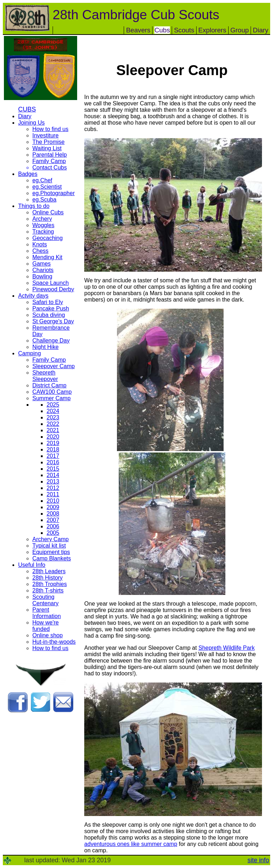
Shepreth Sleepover (45, 376)
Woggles (43, 225)
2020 (53, 437)
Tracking (43, 232)
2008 (53, 514)
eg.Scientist (47, 187)
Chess (40, 251)
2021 (53, 430)
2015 (53, 469)
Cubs (162, 30)
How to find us (50, 129)
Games (42, 264)
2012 (53, 488)
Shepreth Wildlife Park (226, 648)
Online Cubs (48, 212)
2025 (53, 405)
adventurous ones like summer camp (131, 844)
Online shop (47, 635)
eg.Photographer (53, 193)
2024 (53, 411)
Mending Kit (47, 257)
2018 (53, 449)
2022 (53, 424)
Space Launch (50, 283)
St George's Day (53, 321)
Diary (261, 30)
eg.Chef (42, 180)
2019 (53, 443)
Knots (40, 244)
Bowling (42, 276)
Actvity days (33, 296)
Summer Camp (52, 398)
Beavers (138, 30)
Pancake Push (51, 308)
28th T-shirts (48, 590)
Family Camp (49, 161)
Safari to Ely (48, 302)
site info (258, 860)
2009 (53, 507)
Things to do (34, 206)
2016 (53, 462)
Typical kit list (49, 546)
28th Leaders (49, 571)
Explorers (212, 30)
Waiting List (47, 148)
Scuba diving (49, 315)
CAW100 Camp (52, 392)
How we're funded (45, 626)
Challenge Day (51, 341)
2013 (53, 482)
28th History (47, 578)
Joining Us (31, 123)
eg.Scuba (44, 200)
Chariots (43, 270)
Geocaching (47, 238)
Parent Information (47, 613)
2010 (53, 501)
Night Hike (45, 347)
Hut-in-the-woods (54, 642)
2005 (53, 533)
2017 (53, 456)
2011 (53, 494)
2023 (53, 417)
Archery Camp (50, 539)
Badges (28, 174)
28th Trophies (50, 584)
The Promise (49, 142)
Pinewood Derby (53, 289)
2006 (53, 526)
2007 (53, 520)
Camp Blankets (52, 558)
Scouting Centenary (45, 600)
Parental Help (50, 155)
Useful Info (32, 565)
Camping (30, 353)
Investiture (45, 135)
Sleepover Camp (53, 366)
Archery (42, 219)
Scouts (184, 30)
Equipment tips (51, 552)
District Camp (49, 385)
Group (240, 30)
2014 (53, 475)
